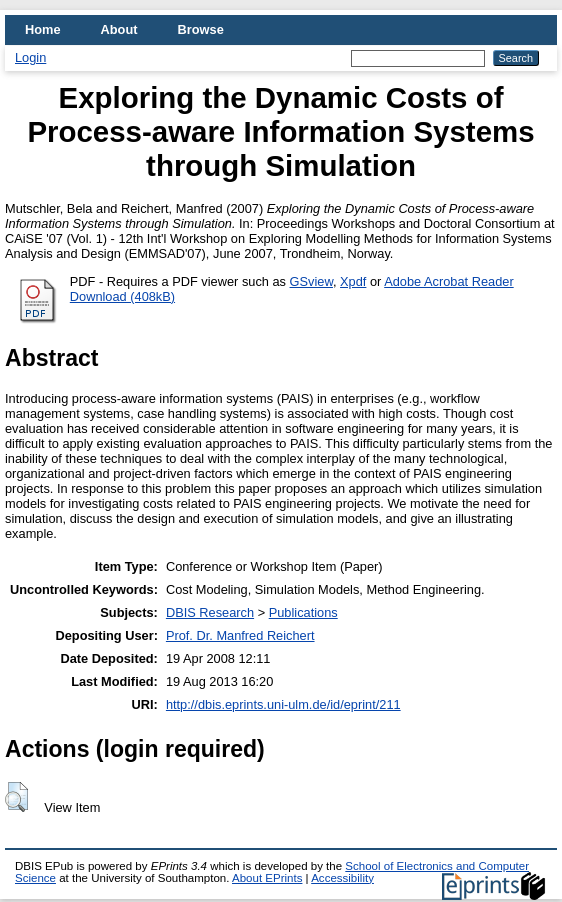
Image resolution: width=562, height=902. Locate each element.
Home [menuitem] (43, 29)
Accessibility (342, 878)
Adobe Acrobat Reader (448, 281)
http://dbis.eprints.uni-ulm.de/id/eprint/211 (283, 704)
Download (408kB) (122, 296)
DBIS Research (210, 612)
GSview (311, 281)
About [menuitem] (119, 29)
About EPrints (267, 878)
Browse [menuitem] (201, 29)
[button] (16, 797)
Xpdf (353, 281)
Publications (303, 612)
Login (30, 57)
